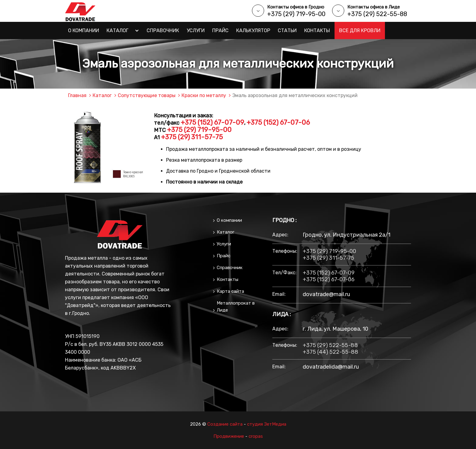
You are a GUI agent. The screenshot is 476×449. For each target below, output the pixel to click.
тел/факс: (284, 273)
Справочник (163, 30)
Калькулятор (253, 30)
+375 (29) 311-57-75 (192, 137)
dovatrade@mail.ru (326, 294)
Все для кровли (360, 30)
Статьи (287, 30)
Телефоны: (284, 251)
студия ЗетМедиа (267, 424)
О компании (83, 30)
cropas (256, 436)
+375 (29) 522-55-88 (377, 14)
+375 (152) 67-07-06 (278, 122)
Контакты (317, 30)
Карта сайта (230, 291)
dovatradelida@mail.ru (331, 367)
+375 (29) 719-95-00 (296, 14)
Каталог (117, 30)
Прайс (220, 30)
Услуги (196, 30)
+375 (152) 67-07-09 (212, 122)
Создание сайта (225, 424)
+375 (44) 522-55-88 (330, 352)
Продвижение (229, 436)
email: (279, 294)
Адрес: (280, 235)
